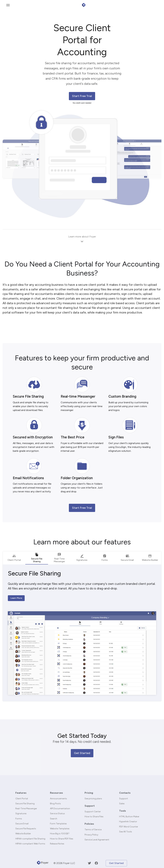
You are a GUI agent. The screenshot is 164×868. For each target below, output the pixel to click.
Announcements (58, 799)
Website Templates (60, 829)
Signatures (21, 813)
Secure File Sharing (25, 804)
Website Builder (23, 834)
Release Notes (57, 844)
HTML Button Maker (129, 817)
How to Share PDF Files (62, 839)
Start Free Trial (82, 96)
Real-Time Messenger (26, 809)
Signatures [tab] (82, 558)
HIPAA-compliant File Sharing (30, 839)
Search (54, 819)
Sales (122, 804)
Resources (56, 793)
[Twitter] (89, 863)
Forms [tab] (105, 558)
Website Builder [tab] (150, 558)
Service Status (57, 813)
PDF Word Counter (129, 827)
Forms (19, 819)
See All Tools (126, 832)
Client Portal (22, 799)
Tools (123, 811)
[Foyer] (43, 863)
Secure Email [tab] (127, 558)
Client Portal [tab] (14, 558)
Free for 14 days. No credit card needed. (82, 742)
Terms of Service (93, 830)
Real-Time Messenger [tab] (59, 558)
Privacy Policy (91, 835)
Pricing (89, 793)
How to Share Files (94, 817)
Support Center (93, 812)
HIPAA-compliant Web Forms (30, 844)
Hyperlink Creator (128, 822)
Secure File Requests (26, 829)
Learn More (16, 598)
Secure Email (22, 824)
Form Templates (58, 824)
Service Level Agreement (97, 840)
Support (90, 806)
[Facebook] (96, 863)
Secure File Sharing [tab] (37, 558)
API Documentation (60, 809)
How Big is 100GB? (60, 834)
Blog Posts (55, 804)
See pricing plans (93, 799)
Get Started (82, 753)
